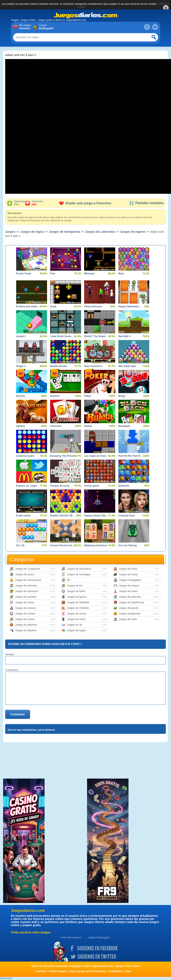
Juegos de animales (26, 586)
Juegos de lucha (128, 569)
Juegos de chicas (77, 614)
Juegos (45, 27)
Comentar (18, 714)
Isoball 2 (21, 336)
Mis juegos (26, 27)
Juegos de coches (25, 614)
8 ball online (23, 516)
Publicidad (115, 971)
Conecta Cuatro (25, 456)
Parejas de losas (60, 486)
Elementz (124, 486)
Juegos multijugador (130, 580)
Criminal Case (127, 516)
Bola (121, 274)
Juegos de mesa (76, 619)
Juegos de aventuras (27, 591)
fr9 (68, 580)
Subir (128, 971)
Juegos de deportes (26, 625)
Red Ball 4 (124, 336)
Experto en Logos (27, 486)
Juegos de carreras (26, 597)
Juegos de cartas (25, 602)
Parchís (21, 396)
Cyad (53, 306)
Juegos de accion (25, 574)
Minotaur (89, 274)
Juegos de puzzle (129, 608)
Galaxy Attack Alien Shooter (96, 516)
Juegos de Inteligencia (64, 232)
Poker (88, 396)
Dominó (55, 396)
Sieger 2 (21, 366)
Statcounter (6, 978)
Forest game (92, 486)
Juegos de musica (129, 586)
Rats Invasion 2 (93, 366)
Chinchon (56, 426)
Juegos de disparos (26, 630)
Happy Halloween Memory (131, 306)
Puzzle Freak (24, 274)
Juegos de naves (128, 591)
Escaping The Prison (62, 456)
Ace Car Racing (128, 545)
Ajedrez (21, 426)
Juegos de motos (128, 574)
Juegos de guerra (77, 597)
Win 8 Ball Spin (127, 366)
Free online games (71, 938)
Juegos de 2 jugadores (28, 569)
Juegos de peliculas (130, 597)
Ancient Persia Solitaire (62, 545)
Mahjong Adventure (96, 545)
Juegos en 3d (74, 625)
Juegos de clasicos (26, 608)
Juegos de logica (32, 232)
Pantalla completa (146, 203)
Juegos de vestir (128, 619)
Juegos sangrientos (130, 614)
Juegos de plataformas (132, 602)
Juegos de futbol (76, 591)
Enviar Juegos (58, 971)
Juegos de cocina (25, 619)
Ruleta (88, 426)
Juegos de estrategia (78, 574)
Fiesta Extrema (93, 306)
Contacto (41, 971)
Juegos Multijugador (99, 938)
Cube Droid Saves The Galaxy (62, 336)
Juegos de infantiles (78, 608)
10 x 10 (20, 545)
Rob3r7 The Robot (95, 336)
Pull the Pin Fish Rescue (131, 456)
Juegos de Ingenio (133, 232)
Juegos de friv (75, 586)
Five (53, 274)
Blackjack (124, 426)
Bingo (122, 396)
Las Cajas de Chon (95, 456)
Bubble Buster (59, 366)
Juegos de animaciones (28, 580)
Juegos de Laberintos (100, 232)
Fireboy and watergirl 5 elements (28, 306)
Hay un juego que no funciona (88, 971)
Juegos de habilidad (78, 602)
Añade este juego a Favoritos (85, 203)
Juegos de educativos (79, 569)
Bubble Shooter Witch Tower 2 (62, 516)
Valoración (19, 203)
